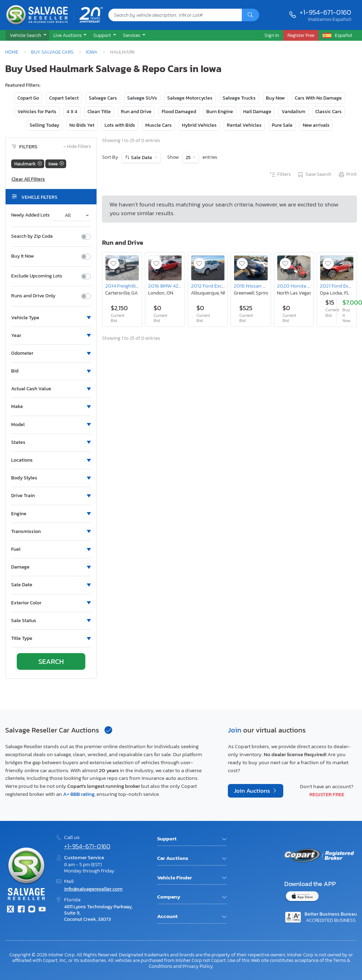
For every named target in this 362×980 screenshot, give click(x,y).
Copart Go (28, 98)
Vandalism (293, 112)
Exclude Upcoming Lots (37, 276)
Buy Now (275, 98)
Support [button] (103, 35)
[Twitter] (10, 910)
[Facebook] (21, 910)
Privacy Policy (198, 966)
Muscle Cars (159, 125)
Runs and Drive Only (33, 296)
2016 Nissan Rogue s (257, 286)
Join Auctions (253, 791)
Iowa (92, 52)
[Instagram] (32, 910)
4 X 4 (72, 112)
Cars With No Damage (318, 98)
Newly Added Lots (30, 215)
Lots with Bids (120, 125)
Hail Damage (257, 112)
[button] (27, 36)
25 (189, 158)
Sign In (272, 35)
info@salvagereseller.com (93, 889)
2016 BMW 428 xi (167, 286)
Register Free (327, 794)
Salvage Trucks (239, 98)
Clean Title (99, 112)
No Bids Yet (82, 125)
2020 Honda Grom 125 (303, 286)
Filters (280, 175)
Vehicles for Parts (37, 112)
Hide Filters (77, 147)
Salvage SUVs (142, 98)
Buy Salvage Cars (52, 52)
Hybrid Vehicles (199, 125)
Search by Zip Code (32, 236)
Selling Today (44, 125)
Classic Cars (329, 112)
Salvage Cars (103, 98)
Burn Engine (220, 112)
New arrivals (316, 125)
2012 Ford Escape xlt (214, 286)
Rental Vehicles (244, 125)
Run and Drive (136, 112)
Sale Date (142, 158)
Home (12, 52)
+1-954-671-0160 (325, 12)
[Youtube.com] (42, 910)
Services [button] (132, 35)
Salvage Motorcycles (190, 98)
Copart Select (64, 98)
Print (347, 175)
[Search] (251, 15)
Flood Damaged (179, 112)
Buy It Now (22, 256)
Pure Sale (282, 125)
